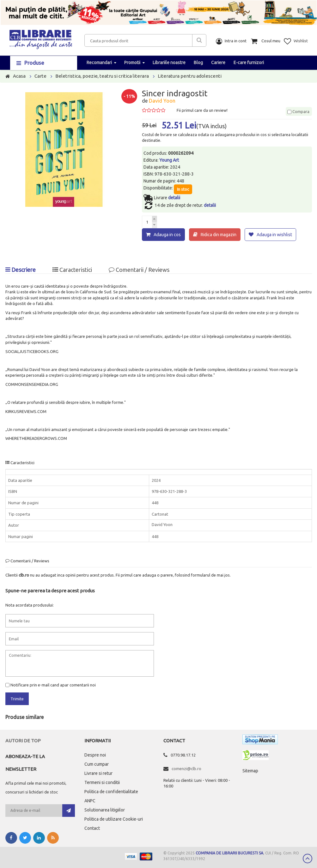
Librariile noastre (169, 63)
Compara (298, 111)
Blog (198, 63)
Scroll (308, 859)
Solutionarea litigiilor (105, 810)
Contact (92, 828)
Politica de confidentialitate (111, 792)
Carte (40, 76)
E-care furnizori (249, 63)
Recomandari (99, 63)
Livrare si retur (98, 773)
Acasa (19, 76)
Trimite (17, 699)
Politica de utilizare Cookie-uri (114, 819)
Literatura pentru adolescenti (190, 76)
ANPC (90, 801)
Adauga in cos (167, 235)
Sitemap (250, 771)
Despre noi (95, 755)
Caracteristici (72, 269)
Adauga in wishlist (274, 235)
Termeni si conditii (102, 782)
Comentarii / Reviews (139, 269)
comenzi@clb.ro (186, 769)
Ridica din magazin (219, 235)
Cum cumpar (97, 764)
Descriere (21, 269)
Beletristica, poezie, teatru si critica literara (102, 76)
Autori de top (23, 741)
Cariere (218, 63)
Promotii (132, 63)
